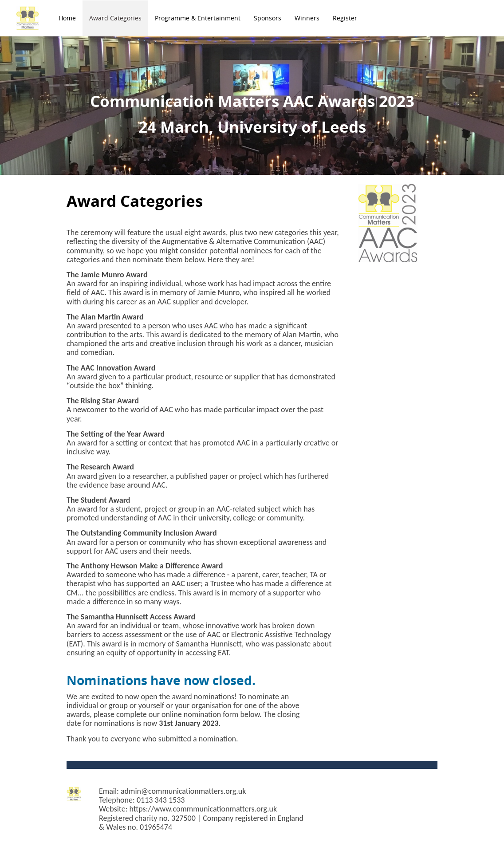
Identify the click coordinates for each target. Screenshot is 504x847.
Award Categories (115, 18)
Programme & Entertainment (198, 18)
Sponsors (268, 18)
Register (345, 18)
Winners (307, 18)
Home (67, 18)
